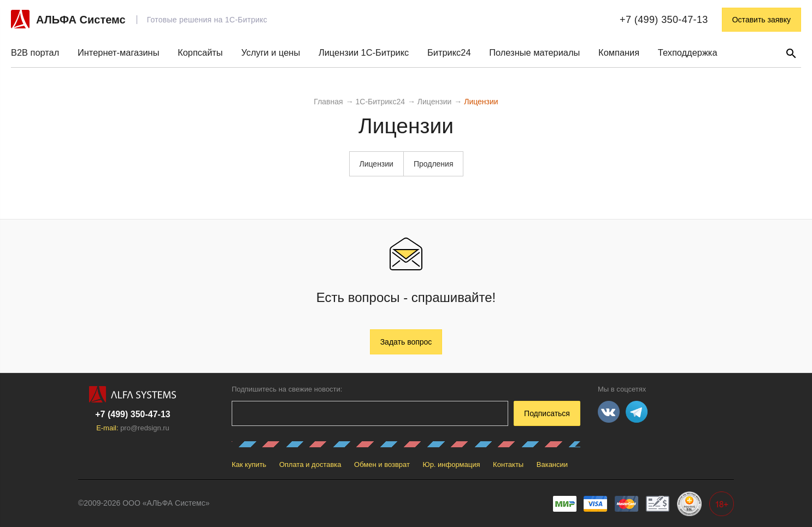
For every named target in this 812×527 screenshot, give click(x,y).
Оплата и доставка (310, 464)
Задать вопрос (406, 342)
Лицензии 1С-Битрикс (364, 52)
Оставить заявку (761, 20)
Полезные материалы (534, 52)
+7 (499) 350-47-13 (664, 20)
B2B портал (35, 52)
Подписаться (547, 413)
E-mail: (133, 428)
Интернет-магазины (118, 52)
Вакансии (552, 464)
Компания (619, 52)
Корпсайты (200, 52)
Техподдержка (688, 52)
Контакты (508, 464)
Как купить (249, 464)
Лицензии (376, 164)
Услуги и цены (270, 52)
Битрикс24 (449, 52)
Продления (434, 164)
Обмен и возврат (382, 464)
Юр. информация (452, 464)
